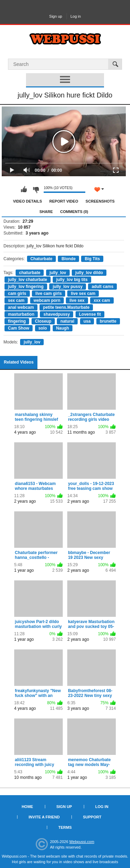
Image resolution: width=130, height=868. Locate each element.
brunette (108, 321)
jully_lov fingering (26, 287)
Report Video (64, 201)
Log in (76, 16)
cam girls (17, 293)
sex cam (16, 300)
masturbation (21, 314)
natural (67, 321)
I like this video (24, 189)
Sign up (56, 16)
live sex (77, 300)
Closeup (43, 321)
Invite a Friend (44, 817)
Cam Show (19, 328)
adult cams (102, 287)
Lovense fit (90, 314)
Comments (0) (74, 212)
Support (92, 817)
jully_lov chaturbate (28, 280)
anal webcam (21, 307)
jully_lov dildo (89, 273)
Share (46, 212)
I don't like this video (36, 189)
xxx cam (102, 300)
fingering (17, 321)
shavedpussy (57, 314)
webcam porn (47, 300)
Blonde (68, 259)
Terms (65, 827)
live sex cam (83, 293)
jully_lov (58, 273)
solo (43, 328)
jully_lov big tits (72, 280)
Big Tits (92, 259)
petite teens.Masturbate (66, 307)
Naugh (63, 328)
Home (27, 807)
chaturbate (30, 273)
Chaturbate (41, 259)
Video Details (27, 201)
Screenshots (100, 201)
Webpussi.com (82, 842)
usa (87, 321)
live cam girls (49, 293)
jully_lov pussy (68, 287)
